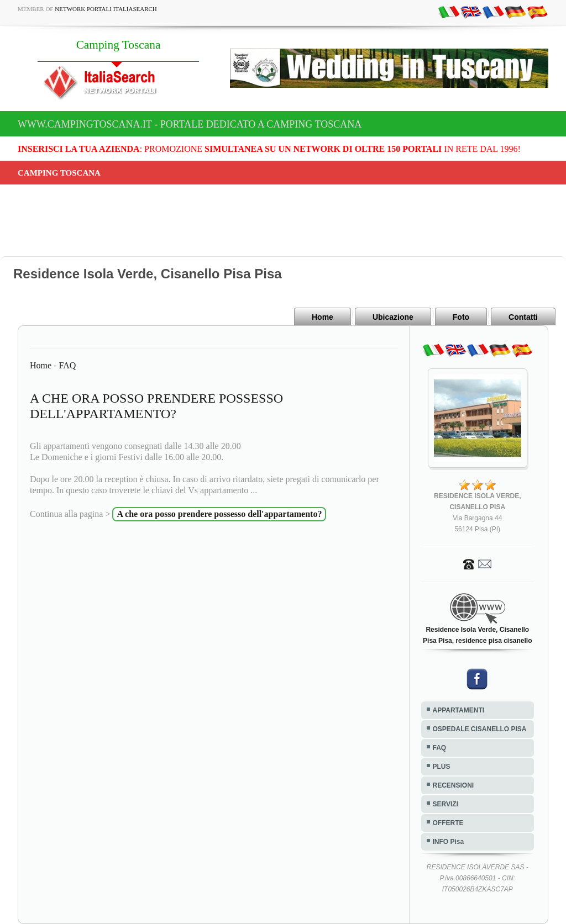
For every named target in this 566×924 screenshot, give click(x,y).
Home (323, 317)
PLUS (442, 767)
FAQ (67, 365)
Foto (461, 317)
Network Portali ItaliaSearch (106, 9)
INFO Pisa (449, 842)
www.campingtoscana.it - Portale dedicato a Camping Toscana (190, 124)
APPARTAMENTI (459, 710)
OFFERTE (448, 823)
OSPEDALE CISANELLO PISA (480, 729)
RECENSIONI (454, 785)
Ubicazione (393, 317)
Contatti (523, 317)
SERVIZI (446, 804)
